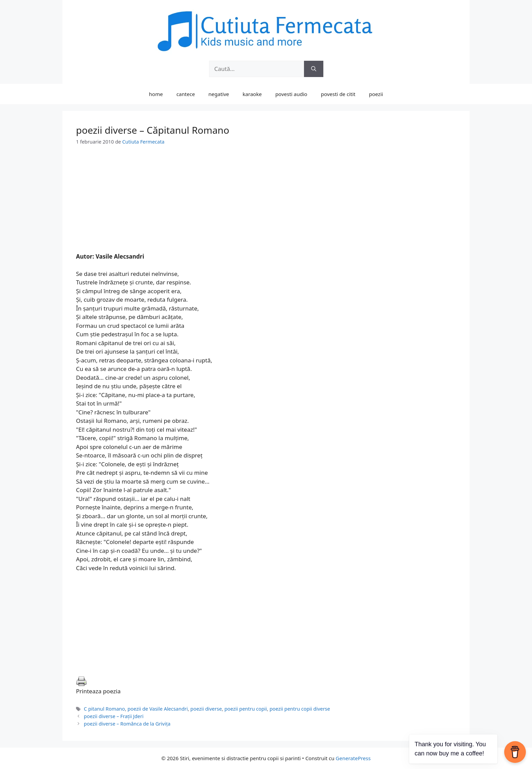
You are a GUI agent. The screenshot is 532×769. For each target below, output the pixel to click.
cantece (186, 94)
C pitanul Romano (104, 709)
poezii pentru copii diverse (300, 709)
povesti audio (291, 94)
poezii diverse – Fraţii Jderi (114, 716)
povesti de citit (338, 94)
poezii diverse (206, 709)
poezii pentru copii (245, 709)
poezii (376, 94)
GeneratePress (353, 758)
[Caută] (314, 69)
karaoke (252, 94)
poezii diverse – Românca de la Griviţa (127, 724)
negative (219, 94)
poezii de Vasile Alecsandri (158, 709)
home (156, 94)
